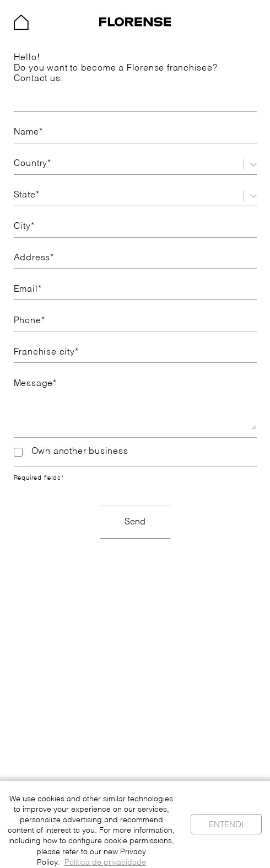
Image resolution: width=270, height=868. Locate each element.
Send (135, 522)
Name (28, 132)
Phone (29, 321)
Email (28, 290)
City (24, 227)
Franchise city (46, 352)
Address (34, 258)
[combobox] (15, 164)
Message (35, 384)
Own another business (71, 452)
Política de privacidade (105, 863)
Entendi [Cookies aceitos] (226, 825)
